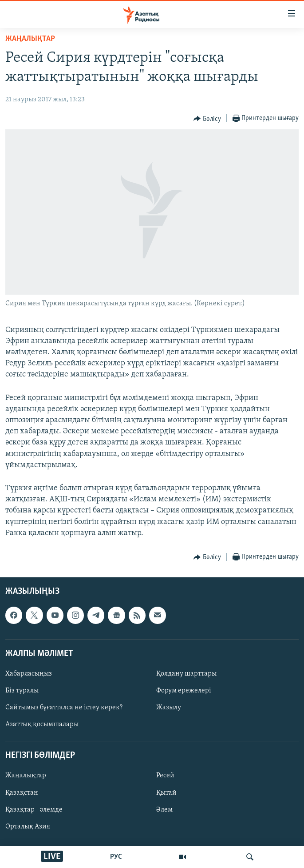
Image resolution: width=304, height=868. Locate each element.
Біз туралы (22, 691)
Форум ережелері (184, 691)
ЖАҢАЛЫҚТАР (30, 39)
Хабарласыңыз (29, 674)
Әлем (164, 810)
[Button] (207, 119)
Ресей (165, 776)
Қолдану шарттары (186, 674)
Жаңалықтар (26, 776)
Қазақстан (22, 793)
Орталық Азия (28, 827)
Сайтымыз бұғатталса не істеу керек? (64, 708)
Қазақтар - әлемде (34, 810)
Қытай (166, 793)
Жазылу (169, 708)
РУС (116, 857)
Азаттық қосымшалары (42, 724)
